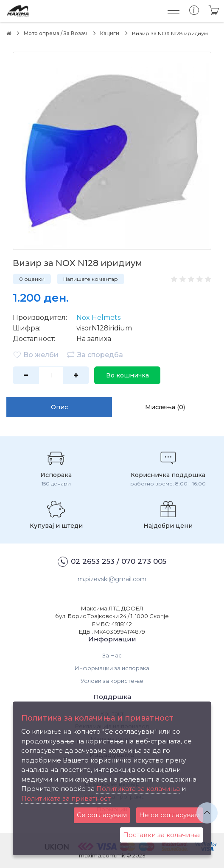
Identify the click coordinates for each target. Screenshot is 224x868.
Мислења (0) (165, 407)
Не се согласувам (169, 815)
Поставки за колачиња (161, 835)
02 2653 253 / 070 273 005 (112, 562)
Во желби (36, 355)
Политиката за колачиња (138, 789)
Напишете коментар (91, 279)
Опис (59, 407)
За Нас (112, 655)
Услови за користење (112, 681)
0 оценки (32, 279)
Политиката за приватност (66, 798)
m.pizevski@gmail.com (112, 579)
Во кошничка (127, 375)
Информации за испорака (112, 668)
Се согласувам (102, 815)
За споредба (95, 355)
